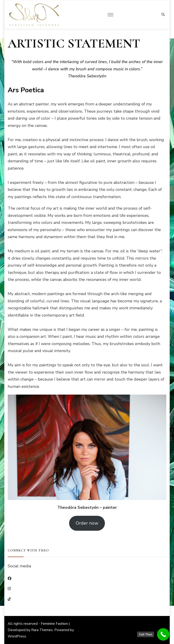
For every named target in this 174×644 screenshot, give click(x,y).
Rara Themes (42, 630)
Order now (87, 523)
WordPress (17, 636)
